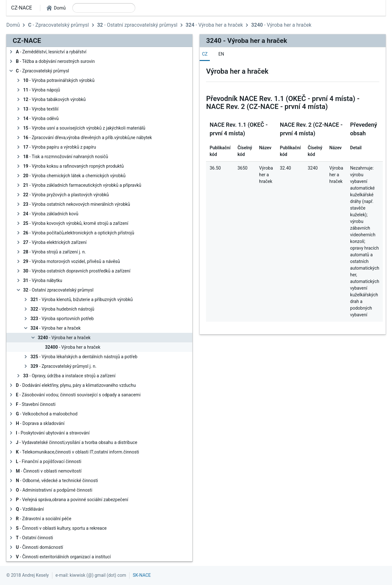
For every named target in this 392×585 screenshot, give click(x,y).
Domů (13, 25)
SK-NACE (142, 575)
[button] (56, 8)
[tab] (205, 54)
